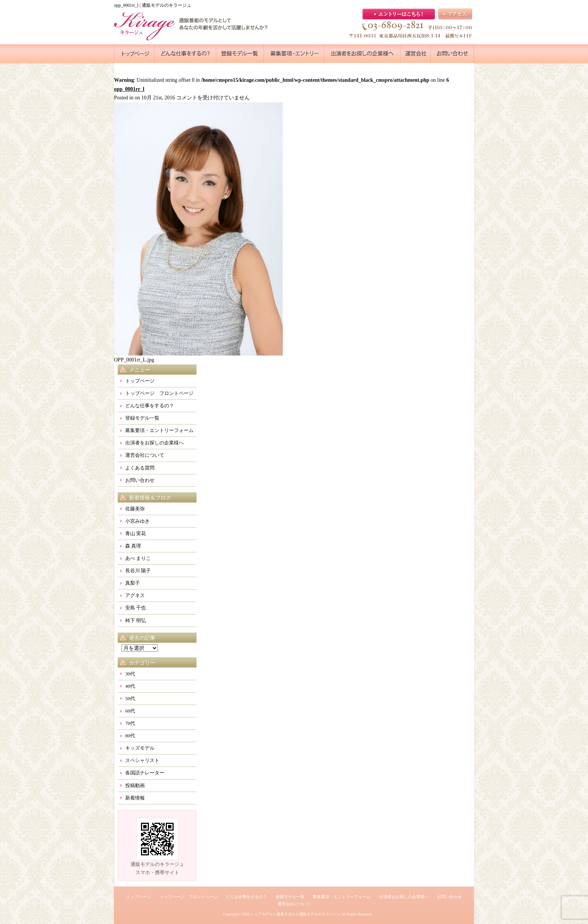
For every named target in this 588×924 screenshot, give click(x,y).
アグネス (135, 595)
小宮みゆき (137, 521)
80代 (130, 736)
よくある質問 (140, 468)
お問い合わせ (140, 480)
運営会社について (145, 455)
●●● (135, 54)
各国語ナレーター (145, 773)
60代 (130, 711)
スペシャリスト (142, 760)
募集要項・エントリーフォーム (159, 430)
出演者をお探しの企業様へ (154, 443)
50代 (130, 698)
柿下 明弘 (136, 620)
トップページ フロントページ (159, 393)
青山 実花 (136, 533)
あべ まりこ (138, 558)
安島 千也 (136, 608)
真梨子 (133, 583)
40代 (130, 686)
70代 (130, 723)
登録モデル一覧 (142, 418)
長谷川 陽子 (138, 571)
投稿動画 (135, 785)
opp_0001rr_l (129, 89)
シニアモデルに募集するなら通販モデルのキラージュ (295, 914)
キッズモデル (140, 748)
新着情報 (135, 798)
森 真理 (133, 546)
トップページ (140, 381)
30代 (130, 674)
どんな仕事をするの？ (150, 406)
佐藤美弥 (135, 509)
